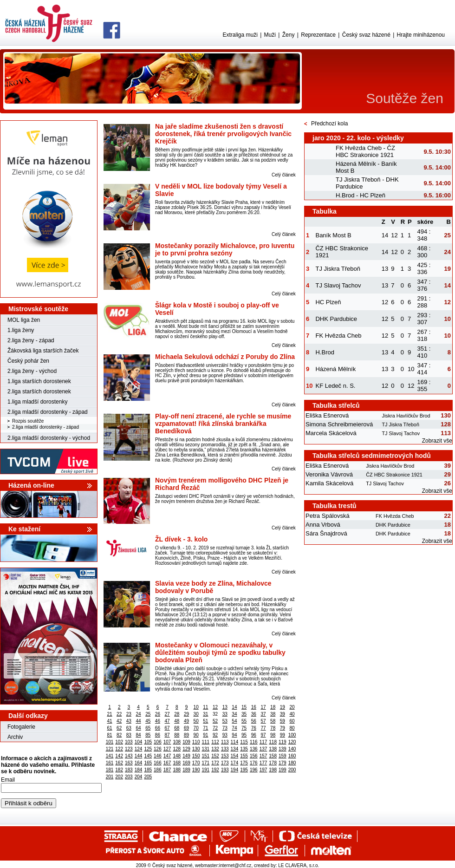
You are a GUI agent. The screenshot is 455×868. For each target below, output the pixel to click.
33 (225, 714)
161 (110, 763)
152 (215, 756)
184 (139, 770)
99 (283, 735)
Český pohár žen (28, 361)
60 (292, 721)
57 (263, 721)
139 (283, 749)
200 (292, 770)
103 (129, 742)
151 (206, 756)
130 (196, 749)
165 (148, 763)
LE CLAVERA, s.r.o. (299, 865)
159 (283, 756)
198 (273, 770)
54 (234, 721)
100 (292, 735)
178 (273, 763)
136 (254, 749)
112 (215, 742)
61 (109, 728)
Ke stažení (24, 529)
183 (129, 770)
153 (225, 756)
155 (244, 756)
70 (196, 728)
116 (254, 742)
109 (186, 742)
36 (254, 714)
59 (283, 721)
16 (254, 707)
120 (292, 742)
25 (148, 714)
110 (196, 742)
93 (225, 735)
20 (292, 707)
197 (263, 770)
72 (215, 728)
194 (235, 770)
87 (167, 735)
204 (139, 777)
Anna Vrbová (323, 525)
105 (148, 742)
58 (273, 721)
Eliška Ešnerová (327, 415)
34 (234, 714)
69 (186, 728)
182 (119, 770)
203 (129, 777)
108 (177, 742)
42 (119, 721)
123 (129, 749)
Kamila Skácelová (329, 483)
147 (167, 756)
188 (177, 770)
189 (186, 770)
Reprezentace (318, 35)
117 (263, 742)
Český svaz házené (366, 35)
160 (292, 756)
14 (234, 707)
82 (119, 735)
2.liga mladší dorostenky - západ (48, 412)
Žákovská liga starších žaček (43, 351)
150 (196, 756)
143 (129, 756)
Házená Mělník (335, 369)
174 (235, 763)
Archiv (15, 737)
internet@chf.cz (235, 865)
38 (273, 714)
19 (283, 707)
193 (225, 770)
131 (206, 749)
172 (215, 763)
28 (177, 714)
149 (186, 756)
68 (177, 728)
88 (177, 735)
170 (196, 763)
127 (167, 749)
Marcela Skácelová (331, 433)
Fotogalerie (21, 727)
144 (139, 756)
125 (148, 749)
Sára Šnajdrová (326, 533)
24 (138, 714)
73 (225, 728)
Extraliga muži (240, 35)
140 (292, 749)
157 (263, 756)
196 (254, 770)
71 (205, 728)
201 (110, 777)
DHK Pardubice (336, 319)
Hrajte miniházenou (421, 35)
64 (138, 728)
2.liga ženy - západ (31, 340)
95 (244, 735)
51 (205, 721)
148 (177, 756)
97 (263, 735)
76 (254, 728)
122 (119, 749)
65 (148, 728)
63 (129, 728)
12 (215, 707)
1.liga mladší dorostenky (37, 402)
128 (177, 749)
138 (273, 749)
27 (167, 714)
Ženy (289, 35)
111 (206, 742)
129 (186, 749)
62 (119, 728)
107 (167, 742)
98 (273, 735)
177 (263, 763)
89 (186, 735)
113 (225, 742)
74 (234, 728)
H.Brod (325, 352)
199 (283, 770)
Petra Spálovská (328, 516)
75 (244, 728)
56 (254, 721)
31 (205, 714)
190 (196, 770)
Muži (270, 35)
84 (138, 735)
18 (273, 707)
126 (158, 749)
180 (292, 763)
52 (215, 721)
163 (129, 763)
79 (283, 728)
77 (263, 728)
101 (110, 742)
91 (205, 735)
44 (138, 721)
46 (158, 721)
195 (244, 770)
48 (177, 721)
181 (110, 770)
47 (167, 721)
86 (158, 735)
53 (225, 721)
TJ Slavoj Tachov (338, 285)
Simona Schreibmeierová (339, 424)
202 (119, 777)
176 (254, 763)
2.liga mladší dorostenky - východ (49, 438)
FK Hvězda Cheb (338, 336)
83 (129, 735)
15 (244, 707)
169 (186, 763)
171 (206, 763)
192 (215, 770)
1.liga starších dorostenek (39, 381)
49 (186, 721)
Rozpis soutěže (28, 421)
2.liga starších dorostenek (39, 392)
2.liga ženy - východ (32, 371)
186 (158, 770)
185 (148, 770)
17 (263, 707)
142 (119, 756)
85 (148, 735)
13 (225, 707)
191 (206, 770)
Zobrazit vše (437, 441)
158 (273, 756)
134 (235, 749)
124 (139, 749)
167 (167, 763)
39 (283, 714)
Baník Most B (333, 235)
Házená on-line (31, 485)
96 (254, 735)
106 (158, 742)
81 (109, 735)
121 (110, 749)
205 (148, 777)
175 (244, 763)
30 (196, 714)
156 (254, 756)
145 (148, 756)
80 (292, 728)
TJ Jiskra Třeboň (338, 269)
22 (119, 714)
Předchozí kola (329, 124)
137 (263, 749)
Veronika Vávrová (329, 474)
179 (283, 763)
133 (225, 749)
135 (244, 749)
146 (158, 756)
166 (158, 763)
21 (109, 714)
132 (215, 749)
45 (148, 721)
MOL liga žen (24, 320)
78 (273, 728)
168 (177, 763)
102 (119, 742)
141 (110, 756)
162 (119, 763)
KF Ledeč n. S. (335, 386)
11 (205, 707)
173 (225, 763)
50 (196, 721)
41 (109, 721)
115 (244, 742)
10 (196, 707)
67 (167, 728)
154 (235, 756)
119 (283, 742)
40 (292, 714)
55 (244, 721)
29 (186, 714)
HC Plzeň (328, 302)
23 (129, 714)
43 (129, 721)
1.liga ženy (21, 330)
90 (196, 735)
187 (167, 770)
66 (158, 728)
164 (139, 763)
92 (215, 735)
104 (139, 742)
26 (158, 714)
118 (273, 742)
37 (263, 714)
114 (235, 742)
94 (234, 735)
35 (244, 714)
